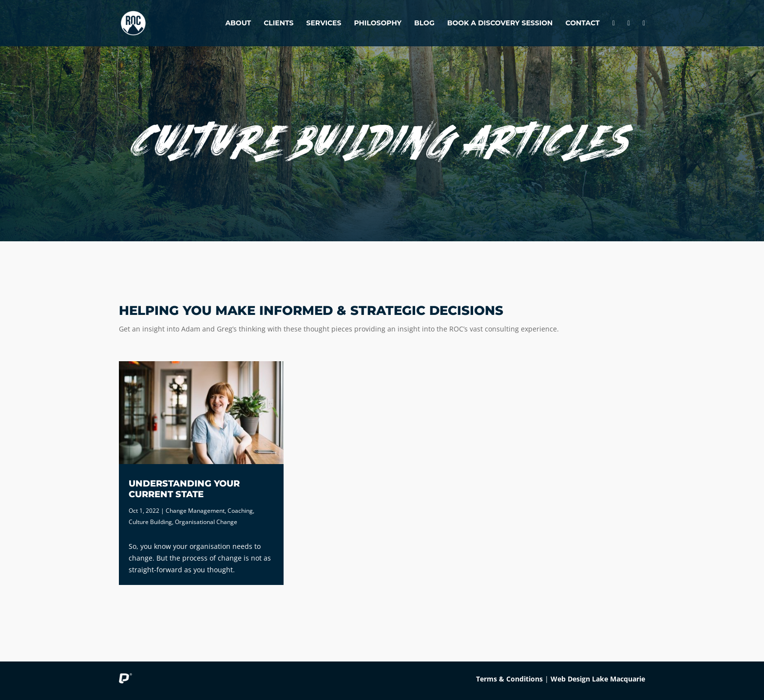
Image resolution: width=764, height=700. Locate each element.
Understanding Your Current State (184, 489)
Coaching (240, 511)
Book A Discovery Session (500, 23)
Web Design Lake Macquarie (598, 679)
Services (324, 23)
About (238, 23)
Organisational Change (206, 522)
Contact (582, 23)
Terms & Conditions (509, 679)
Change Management (195, 511)
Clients (278, 23)
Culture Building (150, 522)
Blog (424, 23)
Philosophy (378, 23)
